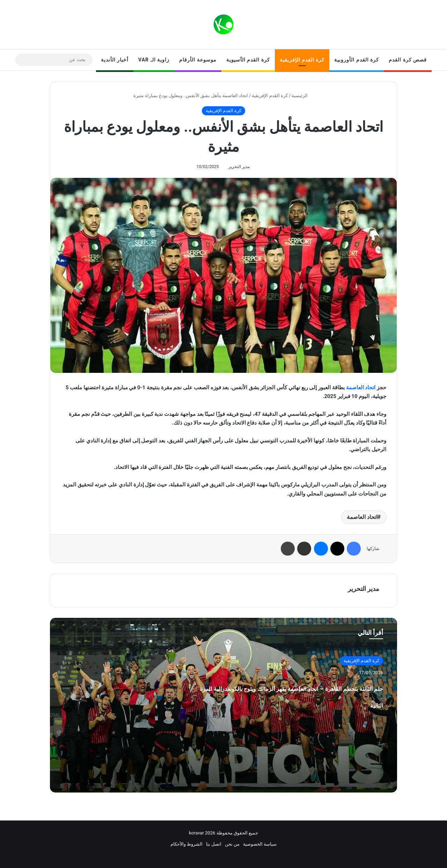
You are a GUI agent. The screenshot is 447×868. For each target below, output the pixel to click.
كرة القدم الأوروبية (357, 60)
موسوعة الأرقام (198, 60)
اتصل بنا (214, 844)
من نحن (232, 844)
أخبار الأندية (115, 60)
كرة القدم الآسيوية (248, 60)
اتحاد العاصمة (361, 388)
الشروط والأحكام (186, 844)
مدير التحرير (239, 167)
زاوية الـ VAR (154, 60)
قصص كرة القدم (408, 60)
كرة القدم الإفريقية (302, 60)
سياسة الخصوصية (260, 844)
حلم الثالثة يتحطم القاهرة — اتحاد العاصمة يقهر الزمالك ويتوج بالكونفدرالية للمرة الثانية (288, 703)
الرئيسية (302, 96)
